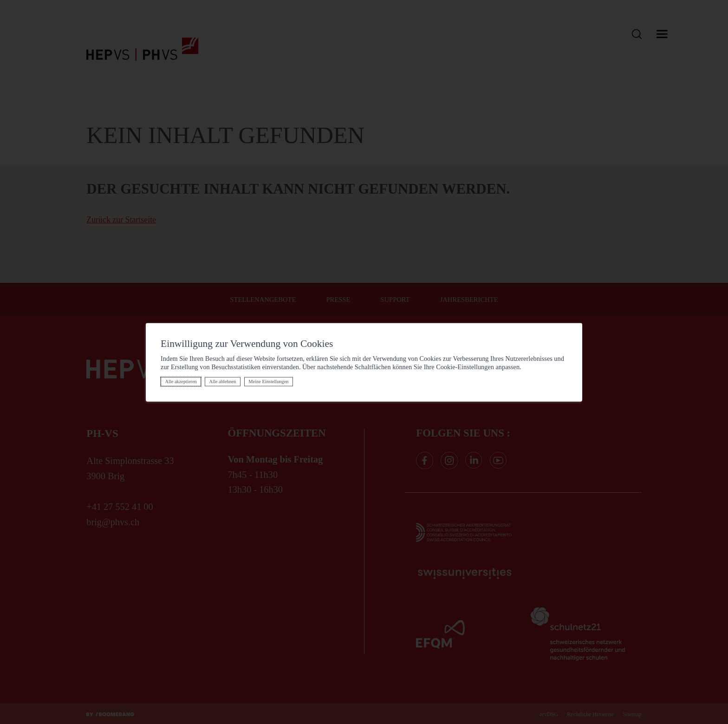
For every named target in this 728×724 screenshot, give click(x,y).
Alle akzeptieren (181, 382)
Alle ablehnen (223, 382)
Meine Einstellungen (268, 382)
